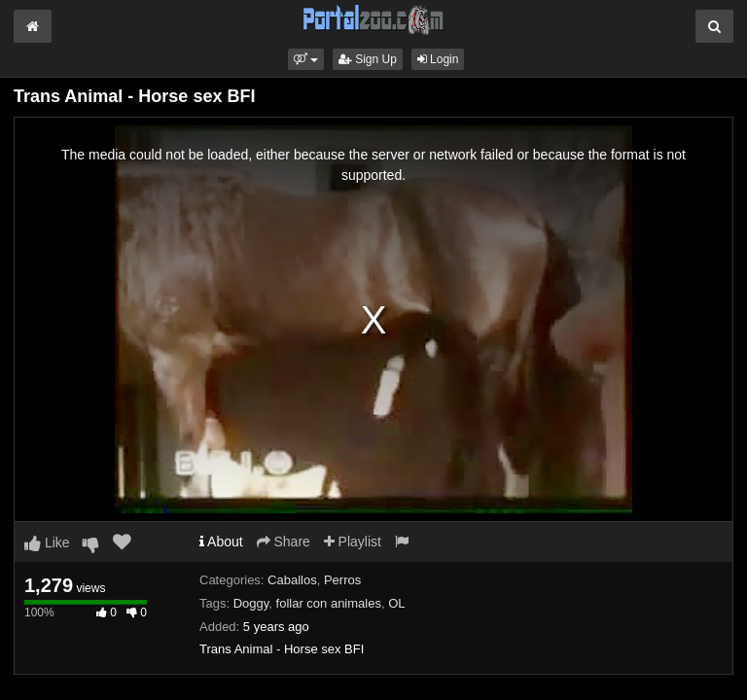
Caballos (292, 580)
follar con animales (329, 603)
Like (47, 542)
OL (396, 603)
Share (284, 542)
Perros (342, 580)
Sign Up (368, 59)
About (221, 542)
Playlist (353, 542)
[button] (306, 59)
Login (438, 59)
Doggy (251, 603)
